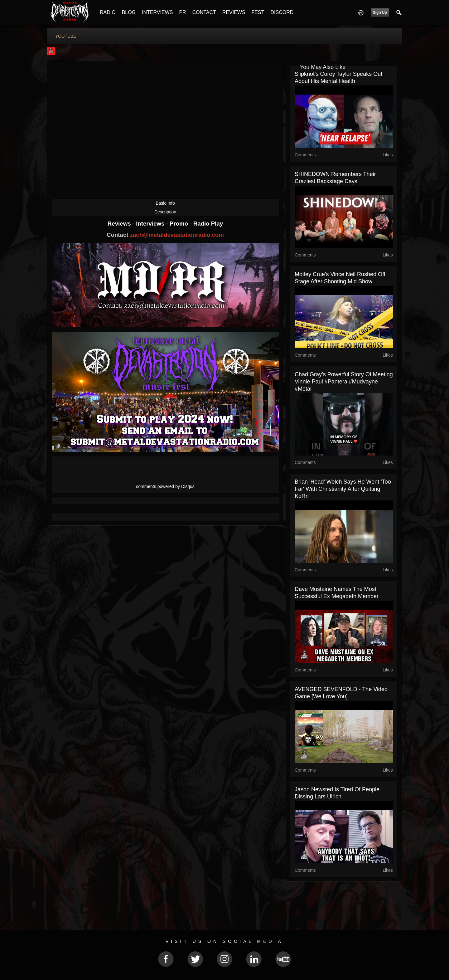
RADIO (108, 12)
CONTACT (204, 12)
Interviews (151, 224)
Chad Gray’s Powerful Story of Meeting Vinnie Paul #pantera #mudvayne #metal (344, 382)
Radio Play (208, 224)
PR (182, 12)
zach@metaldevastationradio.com (177, 235)
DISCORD (282, 12)
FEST (258, 12)
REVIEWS (234, 12)
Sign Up (380, 12)
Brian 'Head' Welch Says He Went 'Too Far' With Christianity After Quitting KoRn (343, 489)
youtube (66, 36)
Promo (180, 224)
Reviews (120, 224)
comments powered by (165, 486)
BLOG (129, 12)
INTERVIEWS (157, 12)
